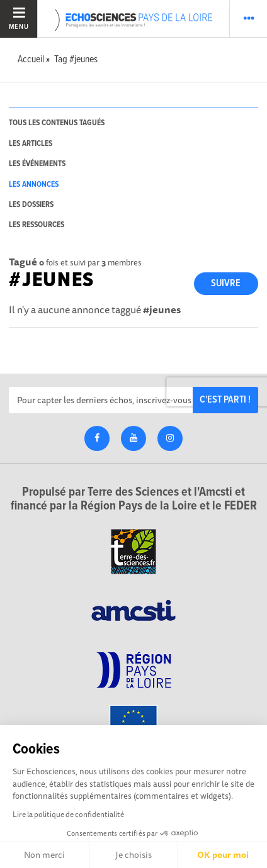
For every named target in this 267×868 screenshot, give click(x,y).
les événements (37, 164)
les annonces (34, 185)
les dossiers (31, 205)
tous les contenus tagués (57, 123)
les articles (31, 144)
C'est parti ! (225, 400)
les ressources (37, 225)
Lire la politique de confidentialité (68, 814)
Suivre (226, 283)
